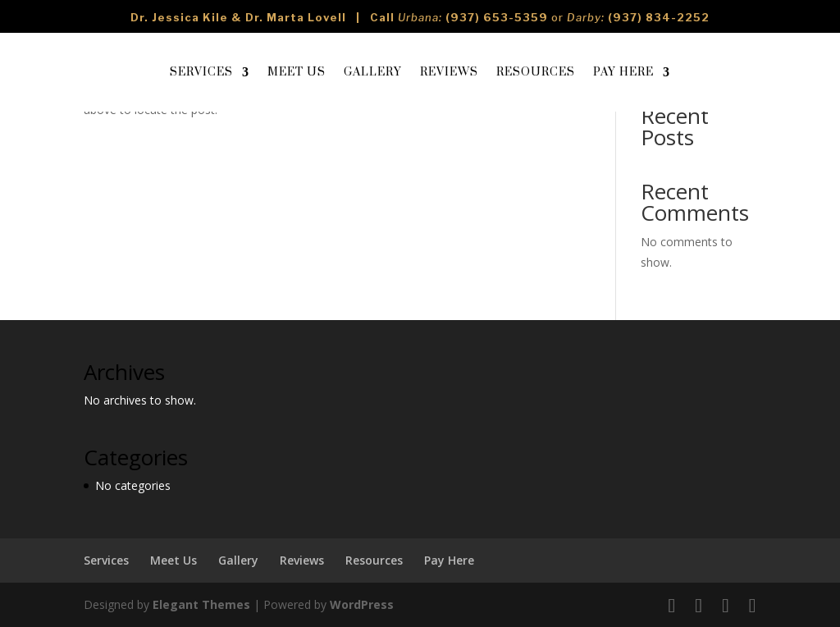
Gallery (373, 72)
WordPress (362, 604)
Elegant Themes (201, 604)
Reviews (449, 72)
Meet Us (297, 72)
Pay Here (623, 72)
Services (201, 72)
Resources (536, 72)
